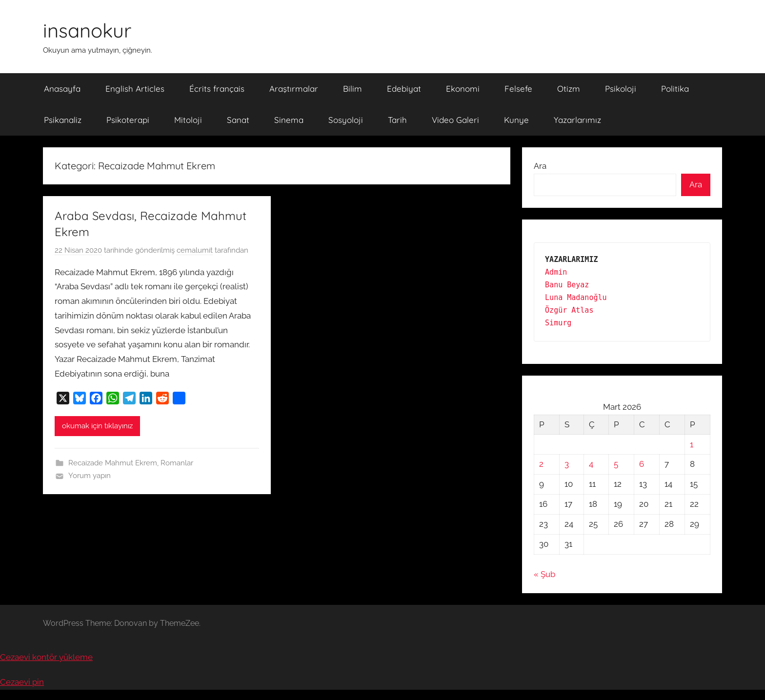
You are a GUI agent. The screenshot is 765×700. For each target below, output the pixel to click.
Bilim (352, 89)
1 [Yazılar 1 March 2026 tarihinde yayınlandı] (692, 444)
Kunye (516, 120)
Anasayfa (62, 89)
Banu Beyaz (567, 285)
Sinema (289, 120)
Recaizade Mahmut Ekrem (113, 463)
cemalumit (195, 250)
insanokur (87, 30)
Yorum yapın (90, 476)
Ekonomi (463, 89)
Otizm (569, 89)
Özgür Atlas (569, 310)
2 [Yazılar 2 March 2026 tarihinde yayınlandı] (541, 464)
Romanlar (177, 463)
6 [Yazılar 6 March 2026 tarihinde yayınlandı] (642, 464)
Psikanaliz (63, 120)
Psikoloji (621, 89)
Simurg (558, 323)
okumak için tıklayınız (97, 426)
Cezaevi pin (22, 682)
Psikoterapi (128, 120)
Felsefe (518, 89)
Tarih (397, 120)
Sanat (238, 120)
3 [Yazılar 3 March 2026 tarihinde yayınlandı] (567, 464)
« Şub (544, 574)
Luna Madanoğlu (576, 298)
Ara (540, 166)
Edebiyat (404, 89)
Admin (556, 272)
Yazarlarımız (577, 120)
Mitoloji (188, 120)
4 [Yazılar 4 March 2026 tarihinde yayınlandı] (591, 464)
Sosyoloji (346, 120)
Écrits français (217, 89)
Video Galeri (455, 120)
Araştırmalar (294, 89)
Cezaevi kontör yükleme (46, 657)
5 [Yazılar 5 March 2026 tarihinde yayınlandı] (616, 464)
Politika (675, 89)
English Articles (135, 89)
